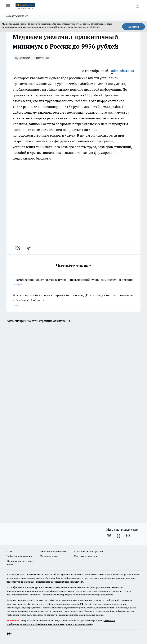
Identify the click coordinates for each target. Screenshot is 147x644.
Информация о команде (19, 556)
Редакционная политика (53, 551)
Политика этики (49, 556)
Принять (134, 27)
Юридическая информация (89, 551)
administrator (123, 71)
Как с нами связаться (86, 556)
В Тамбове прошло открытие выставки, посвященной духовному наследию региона (73, 282)
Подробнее (107, 595)
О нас (9, 551)
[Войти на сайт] (137, 6)
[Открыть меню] (8, 6)
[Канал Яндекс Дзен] (128, 536)
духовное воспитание (32, 58)
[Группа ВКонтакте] (109, 536)
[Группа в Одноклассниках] (118, 536)
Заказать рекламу (17, 16)
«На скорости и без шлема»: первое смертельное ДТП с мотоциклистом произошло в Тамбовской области (73, 300)
